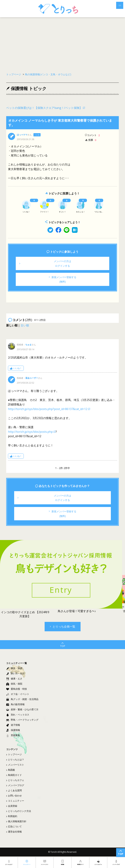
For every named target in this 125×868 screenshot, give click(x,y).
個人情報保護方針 (16, 821)
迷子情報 (13, 725)
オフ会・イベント (18, 694)
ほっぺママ (22, 135)
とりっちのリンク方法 (19, 811)
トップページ (14, 754)
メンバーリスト (15, 765)
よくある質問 (14, 790)
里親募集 (13, 735)
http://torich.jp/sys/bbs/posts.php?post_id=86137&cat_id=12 (48, 409)
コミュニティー (15, 801)
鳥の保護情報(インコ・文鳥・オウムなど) (48, 74)
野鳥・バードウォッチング (22, 720)
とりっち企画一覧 (63, 626)
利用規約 (12, 816)
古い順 (25, 325)
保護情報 (13, 730)
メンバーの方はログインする (45, 263)
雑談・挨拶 (14, 668)
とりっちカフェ (15, 780)
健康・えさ (14, 679)
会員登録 (12, 806)
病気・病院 (14, 684)
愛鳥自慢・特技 (17, 689)
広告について (14, 826)
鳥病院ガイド (14, 775)
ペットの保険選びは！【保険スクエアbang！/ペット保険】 (44, 108)
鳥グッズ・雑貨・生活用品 (22, 699)
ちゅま (29, 345)
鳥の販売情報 (15, 704)
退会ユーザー (32, 378)
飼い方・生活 (15, 673)
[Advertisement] (62, 42)
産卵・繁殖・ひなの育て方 (22, 709)
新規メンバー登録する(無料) (63, 279)
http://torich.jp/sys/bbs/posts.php (30, 432)
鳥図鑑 (11, 770)
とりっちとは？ (15, 759)
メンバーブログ (15, 785)
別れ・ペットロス (18, 715)
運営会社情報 (14, 832)
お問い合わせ (14, 796)
